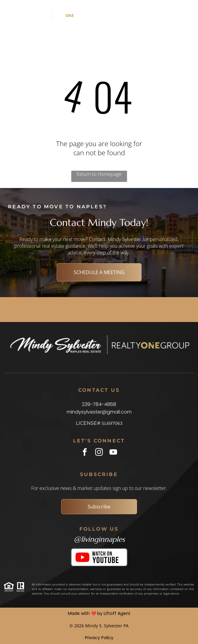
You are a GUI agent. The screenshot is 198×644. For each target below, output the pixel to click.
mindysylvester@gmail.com (99, 412)
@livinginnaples (99, 539)
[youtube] (113, 453)
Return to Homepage (99, 174)
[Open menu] (164, 15)
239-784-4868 (99, 404)
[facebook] (85, 453)
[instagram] (99, 453)
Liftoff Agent (117, 613)
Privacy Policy (99, 638)
